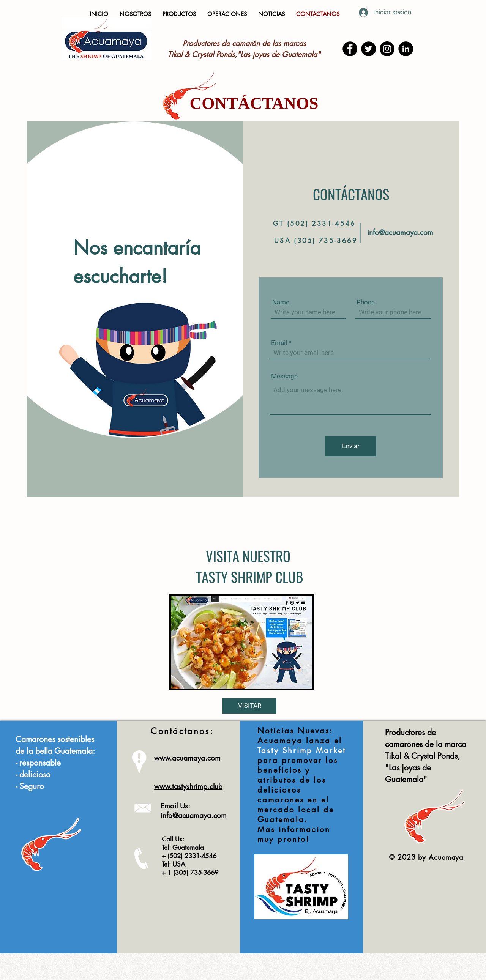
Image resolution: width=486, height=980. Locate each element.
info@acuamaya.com (400, 232)
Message (284, 376)
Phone (366, 302)
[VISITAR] (249, 706)
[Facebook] (350, 49)
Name (281, 302)
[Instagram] (387, 49)
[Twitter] (368, 49)
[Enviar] (351, 446)
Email (279, 343)
